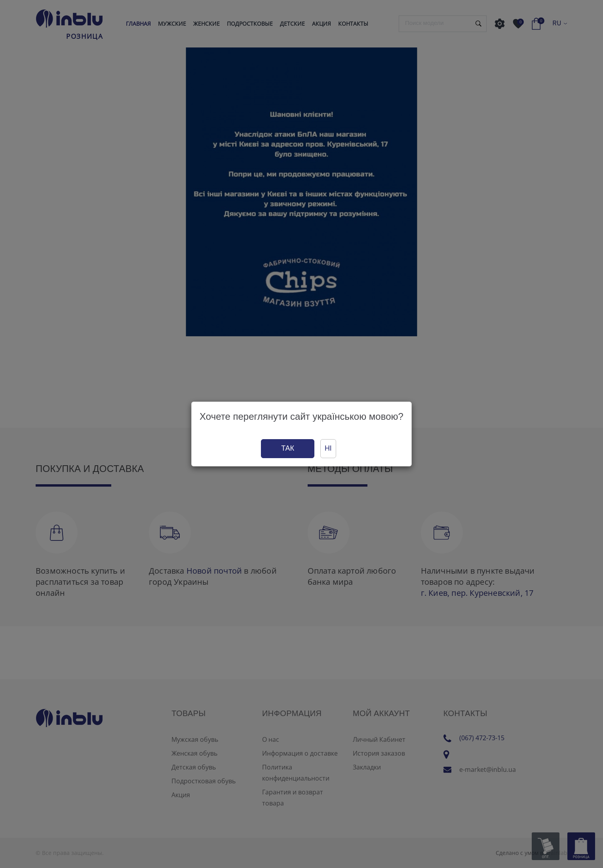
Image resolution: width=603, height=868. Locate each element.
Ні (328, 448)
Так (288, 448)
